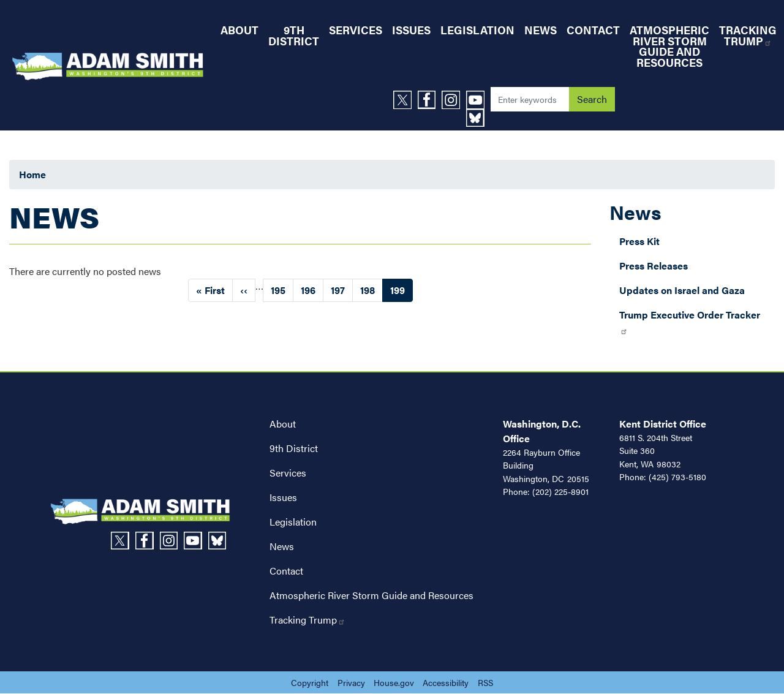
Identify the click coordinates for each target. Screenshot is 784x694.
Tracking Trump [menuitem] (748, 35)
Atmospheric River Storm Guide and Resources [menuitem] (669, 46)
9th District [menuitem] (294, 35)
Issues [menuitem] (411, 30)
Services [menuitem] (356, 30)
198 (371, 290)
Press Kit (639, 241)
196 (312, 290)
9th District (294, 448)
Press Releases (654, 266)
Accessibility (446, 682)
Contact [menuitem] (593, 30)
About (283, 424)
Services (288, 473)
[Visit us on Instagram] (454, 100)
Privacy (351, 682)
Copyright (310, 682)
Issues (283, 497)
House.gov (394, 682)
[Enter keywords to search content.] (530, 99)
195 (282, 290)
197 (342, 290)
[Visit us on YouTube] (478, 100)
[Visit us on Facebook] (430, 100)
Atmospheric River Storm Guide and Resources (371, 595)
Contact (286, 571)
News (635, 212)
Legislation (293, 522)
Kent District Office (663, 424)
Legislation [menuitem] (477, 30)
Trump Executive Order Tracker (690, 321)
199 (401, 292)
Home (32, 174)
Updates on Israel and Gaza (682, 290)
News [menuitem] (541, 30)
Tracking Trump (307, 620)
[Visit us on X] (405, 100)
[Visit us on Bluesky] (478, 118)
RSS (485, 682)
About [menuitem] (239, 30)
